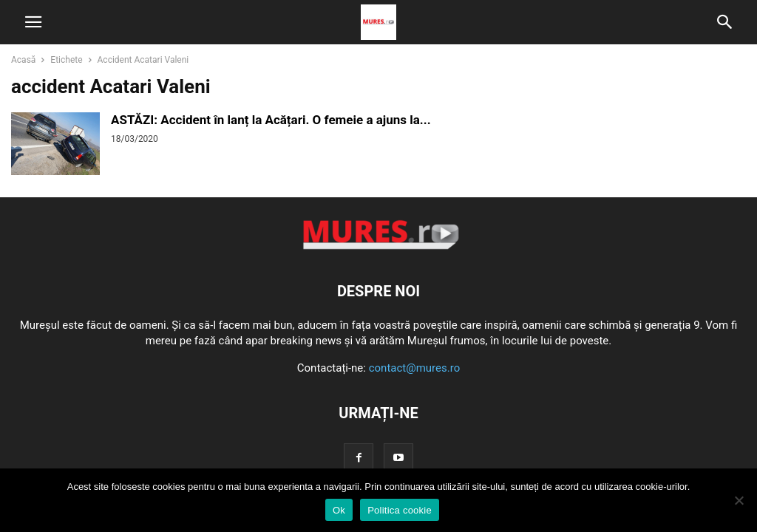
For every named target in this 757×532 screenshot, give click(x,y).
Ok (339, 510)
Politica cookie (400, 510)
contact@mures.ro (415, 368)
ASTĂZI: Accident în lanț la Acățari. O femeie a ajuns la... (271, 120)
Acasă (23, 60)
